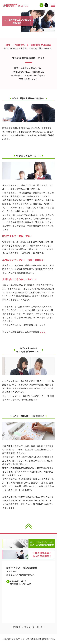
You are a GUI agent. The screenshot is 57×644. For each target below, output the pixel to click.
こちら (42, 332)
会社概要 (16, 627)
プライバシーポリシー (35, 627)
